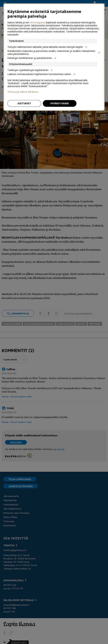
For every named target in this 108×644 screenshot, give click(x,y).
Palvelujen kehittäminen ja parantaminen (32, 58)
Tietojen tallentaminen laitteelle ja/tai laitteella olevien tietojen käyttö (48, 47)
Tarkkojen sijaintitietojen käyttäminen (30, 70)
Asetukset (24, 103)
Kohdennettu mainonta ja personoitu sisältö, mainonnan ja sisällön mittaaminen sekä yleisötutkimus (54, 52)
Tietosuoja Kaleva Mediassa (23, 92)
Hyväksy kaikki (60, 103)
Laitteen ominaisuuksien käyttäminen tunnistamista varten (42, 74)
